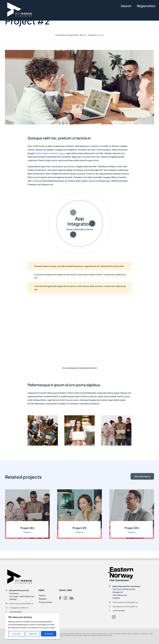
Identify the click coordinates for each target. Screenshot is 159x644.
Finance (101, 35)
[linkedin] (71, 598)
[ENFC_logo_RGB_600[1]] (121, 568)
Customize (16, 634)
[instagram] (65, 598)
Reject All (33, 634)
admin (84, 35)
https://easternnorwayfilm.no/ (125, 602)
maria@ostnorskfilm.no (19, 608)
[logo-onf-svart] (20, 568)
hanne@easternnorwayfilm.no (125, 606)
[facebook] (60, 598)
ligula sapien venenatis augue (50, 153)
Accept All (49, 634)
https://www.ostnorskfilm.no (21, 603)
